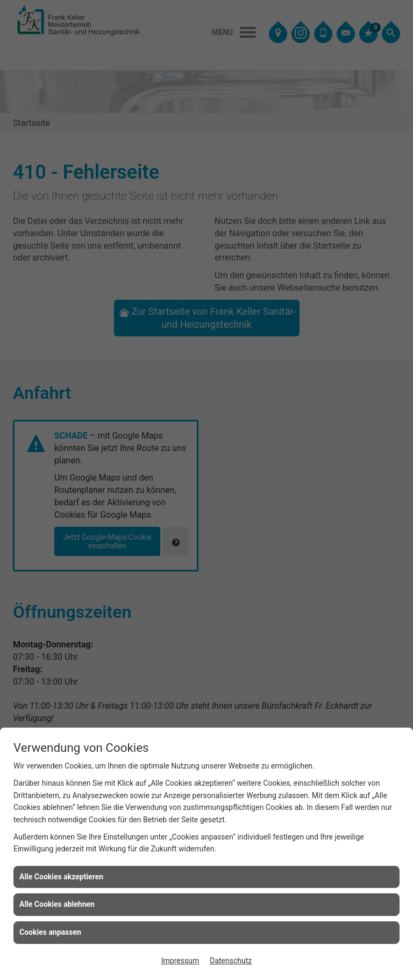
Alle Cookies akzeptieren (61, 877)
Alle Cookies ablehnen (57, 904)
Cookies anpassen (50, 932)
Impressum (180, 961)
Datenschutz (231, 961)
